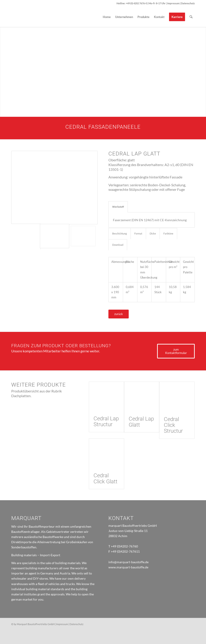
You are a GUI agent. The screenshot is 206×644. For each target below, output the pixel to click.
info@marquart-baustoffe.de (128, 562)
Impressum (174, 3)
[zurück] (119, 314)
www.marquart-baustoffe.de (128, 567)
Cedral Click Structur (173, 425)
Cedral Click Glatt (105, 478)
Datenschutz (188, 3)
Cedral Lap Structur (106, 421)
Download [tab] (118, 245)
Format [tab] (138, 233)
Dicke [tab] (153, 233)
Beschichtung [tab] (120, 233)
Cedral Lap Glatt (141, 422)
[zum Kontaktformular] (176, 351)
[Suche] (191, 17)
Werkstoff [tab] (118, 207)
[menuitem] (107, 17)
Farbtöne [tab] (168, 233)
